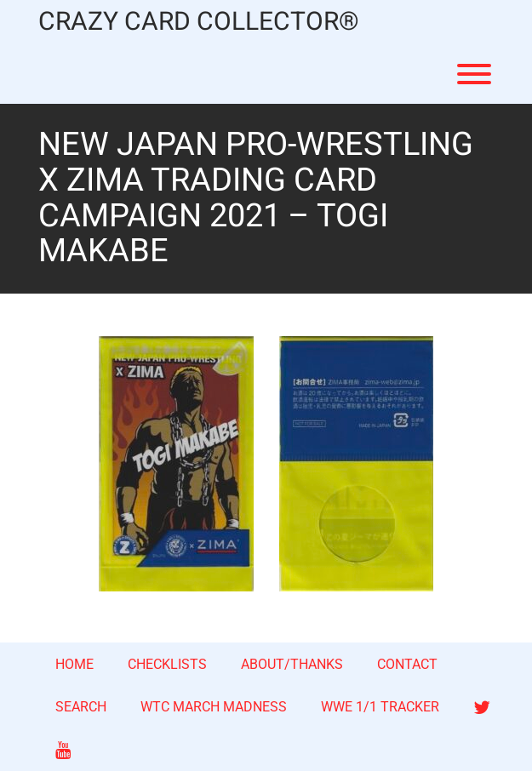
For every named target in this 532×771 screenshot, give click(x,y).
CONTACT (407, 664)
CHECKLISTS (167, 664)
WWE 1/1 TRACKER (380, 707)
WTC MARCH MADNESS (214, 707)
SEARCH (81, 707)
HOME (74, 664)
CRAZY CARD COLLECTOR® (199, 23)
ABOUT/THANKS (292, 664)
